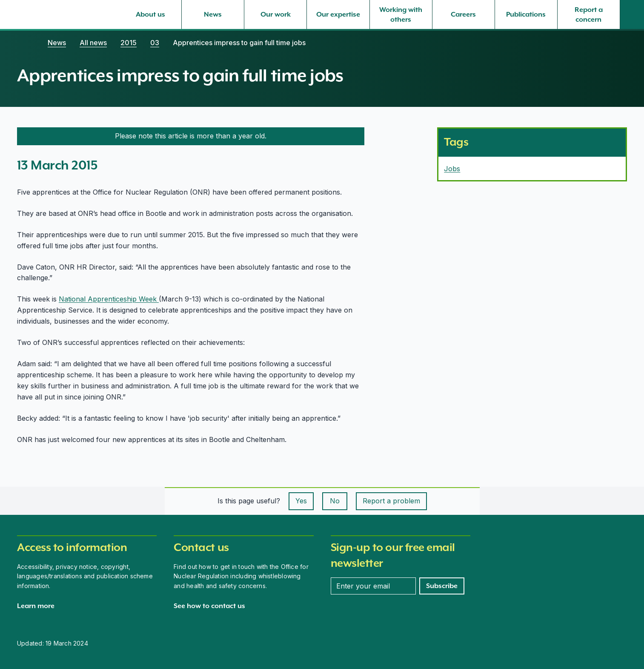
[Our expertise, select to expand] (338, 14)
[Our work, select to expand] (275, 14)
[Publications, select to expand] (526, 14)
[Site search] (632, 14)
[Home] (26, 43)
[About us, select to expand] (150, 14)
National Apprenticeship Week (109, 299)
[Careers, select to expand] (464, 14)
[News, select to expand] (213, 14)
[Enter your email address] (373, 586)
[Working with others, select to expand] (401, 14)
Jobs (452, 169)
